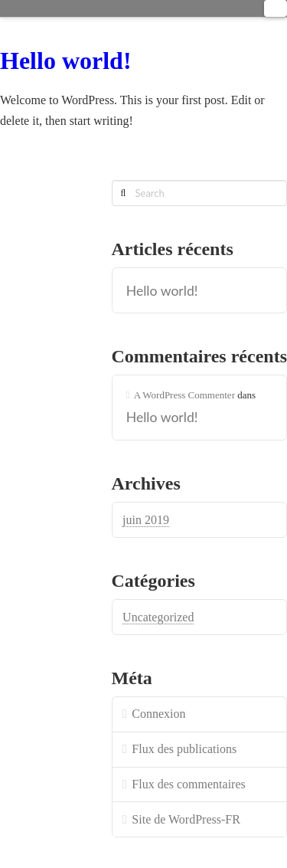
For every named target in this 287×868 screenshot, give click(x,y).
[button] (276, 8)
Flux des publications (184, 749)
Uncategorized (158, 617)
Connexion (158, 714)
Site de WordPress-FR (186, 819)
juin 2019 (146, 520)
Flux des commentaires (188, 784)
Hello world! (66, 61)
